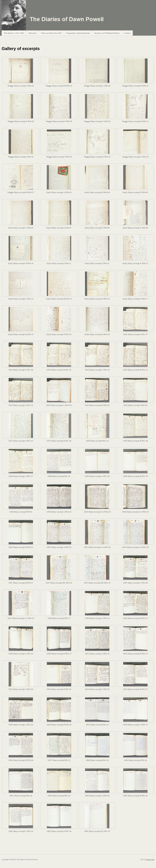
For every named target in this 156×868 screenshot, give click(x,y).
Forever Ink (150, 859)
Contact (127, 33)
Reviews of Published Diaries (107, 33)
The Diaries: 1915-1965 (14, 33)
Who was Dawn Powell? (51, 33)
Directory (32, 33)
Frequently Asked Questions (78, 33)
